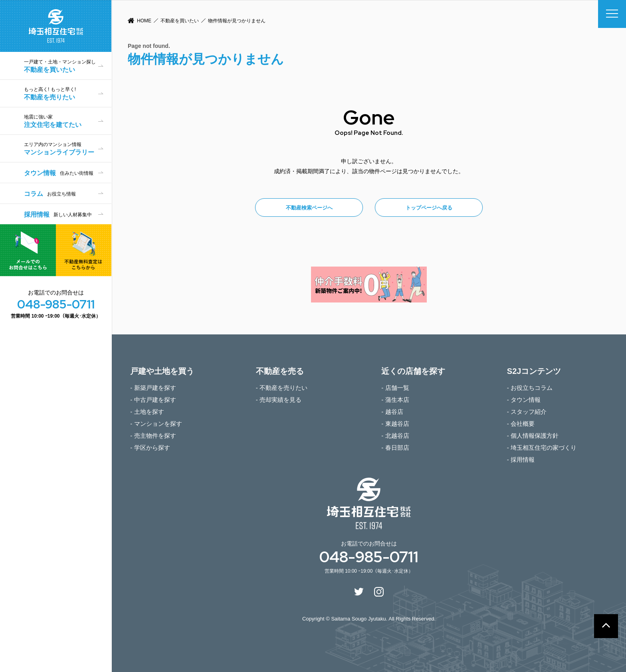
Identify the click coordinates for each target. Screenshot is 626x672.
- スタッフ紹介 (527, 412)
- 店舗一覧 (395, 388)
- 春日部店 (395, 448)
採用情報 (58, 214)
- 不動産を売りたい (282, 388)
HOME (144, 21)
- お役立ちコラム (530, 388)
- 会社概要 (521, 424)
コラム (50, 194)
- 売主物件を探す (153, 436)
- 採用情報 (521, 460)
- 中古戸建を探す (153, 400)
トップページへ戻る (429, 208)
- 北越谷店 (395, 436)
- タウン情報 (524, 400)
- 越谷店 (392, 412)
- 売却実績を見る (279, 400)
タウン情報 (59, 173)
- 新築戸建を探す (153, 388)
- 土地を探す (147, 412)
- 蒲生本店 (395, 400)
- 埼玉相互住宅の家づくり (542, 448)
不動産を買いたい (180, 21)
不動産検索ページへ (309, 208)
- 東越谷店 (395, 424)
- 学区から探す (150, 448)
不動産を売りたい (68, 94)
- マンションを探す (156, 424)
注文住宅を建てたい (68, 121)
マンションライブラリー (68, 149)
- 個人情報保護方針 (533, 436)
